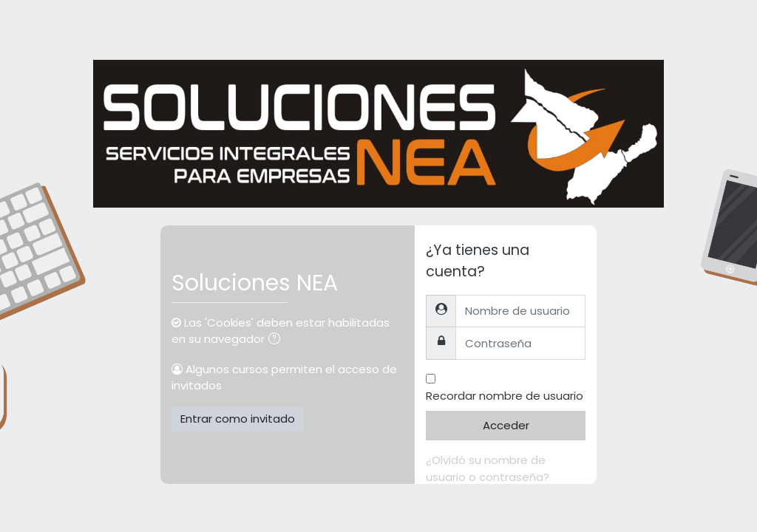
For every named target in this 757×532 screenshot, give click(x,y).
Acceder (506, 425)
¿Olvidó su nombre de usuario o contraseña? (488, 468)
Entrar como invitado (238, 419)
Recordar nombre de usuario (505, 396)
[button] (277, 340)
